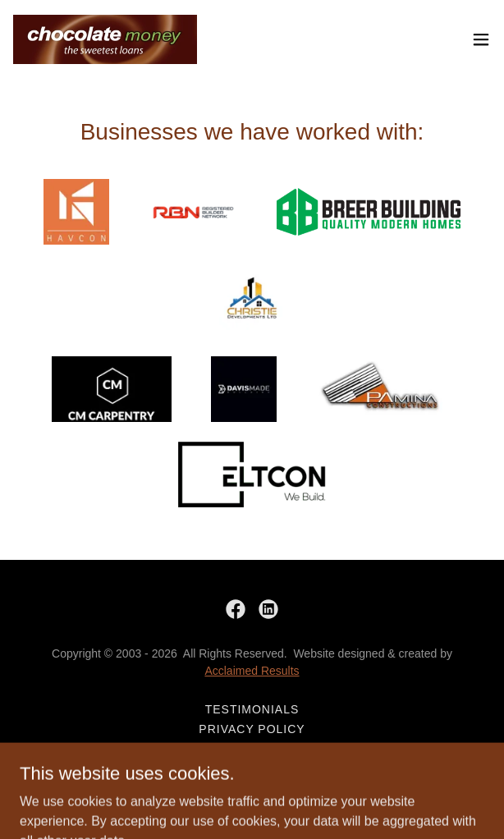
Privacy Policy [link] (252, 729)
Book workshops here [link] (252, 749)
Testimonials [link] (252, 709)
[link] (105, 39)
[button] (481, 39)
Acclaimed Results (252, 671)
